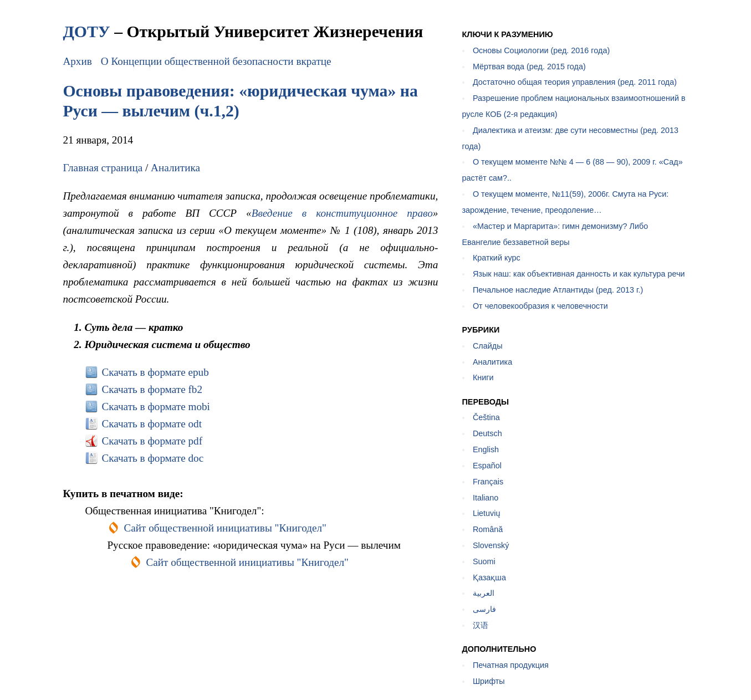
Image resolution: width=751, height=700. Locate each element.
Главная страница (103, 168)
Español (487, 466)
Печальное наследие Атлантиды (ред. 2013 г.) (558, 290)
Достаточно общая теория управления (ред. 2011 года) (575, 82)
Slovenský (491, 545)
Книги (483, 377)
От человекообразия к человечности (540, 306)
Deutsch (487, 433)
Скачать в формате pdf (152, 441)
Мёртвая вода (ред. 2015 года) (529, 67)
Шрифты (489, 681)
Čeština (486, 417)
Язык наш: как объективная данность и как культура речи (579, 274)
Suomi (484, 561)
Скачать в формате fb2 (152, 389)
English (486, 449)
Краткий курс (497, 258)
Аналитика (175, 168)
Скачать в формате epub (155, 372)
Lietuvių (487, 513)
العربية (484, 593)
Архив (77, 61)
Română (488, 529)
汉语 (481, 625)
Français (488, 482)
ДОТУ (86, 31)
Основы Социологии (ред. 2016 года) (541, 50)
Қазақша (489, 578)
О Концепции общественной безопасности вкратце (216, 61)
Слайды (488, 346)
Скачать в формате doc (152, 458)
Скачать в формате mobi (156, 407)
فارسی (484, 609)
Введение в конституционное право (342, 213)
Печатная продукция (511, 665)
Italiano (486, 498)
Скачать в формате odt (152, 424)
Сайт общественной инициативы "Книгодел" (225, 528)
